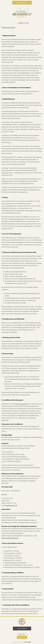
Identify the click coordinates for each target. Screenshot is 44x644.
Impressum (22, 634)
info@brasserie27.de (11, 505)
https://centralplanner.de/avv (10, 538)
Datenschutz (22, 637)
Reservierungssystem (22, 404)
